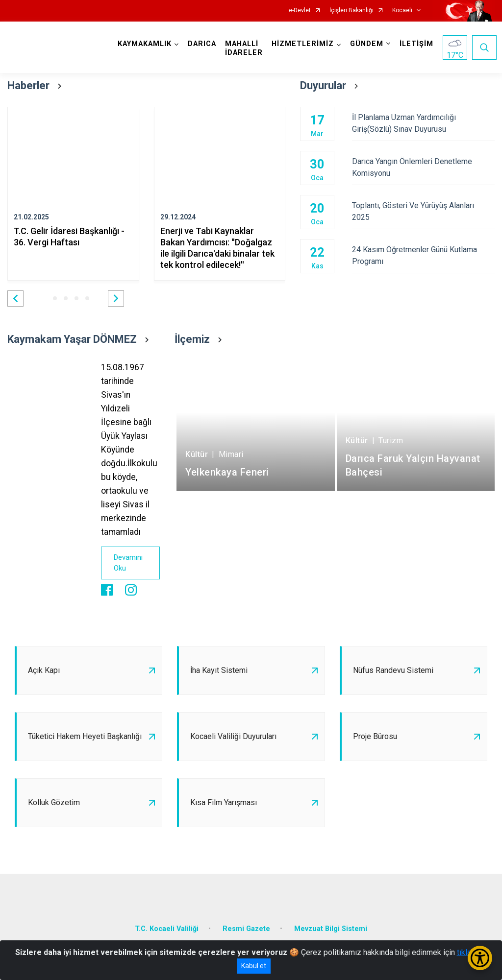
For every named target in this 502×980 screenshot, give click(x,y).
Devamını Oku (128, 563)
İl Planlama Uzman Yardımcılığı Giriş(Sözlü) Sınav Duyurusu (423, 123)
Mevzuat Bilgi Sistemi (331, 929)
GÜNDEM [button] (367, 44)
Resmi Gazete (246, 929)
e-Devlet (300, 11)
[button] (15, 299)
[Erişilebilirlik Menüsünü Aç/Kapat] (480, 958)
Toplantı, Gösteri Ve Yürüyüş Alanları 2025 (423, 211)
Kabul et (254, 966)
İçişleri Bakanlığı (351, 11)
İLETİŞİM (416, 44)
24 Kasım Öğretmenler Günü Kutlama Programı (423, 255)
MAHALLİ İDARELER (244, 48)
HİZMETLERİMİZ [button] (303, 44)
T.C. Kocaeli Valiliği (167, 929)
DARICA (202, 44)
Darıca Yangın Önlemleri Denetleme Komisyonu (423, 167)
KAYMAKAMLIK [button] (145, 44)
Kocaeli (402, 11)
